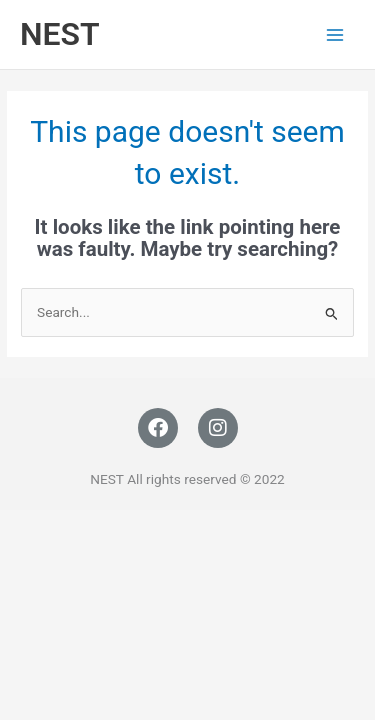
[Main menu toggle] (335, 34)
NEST (60, 34)
